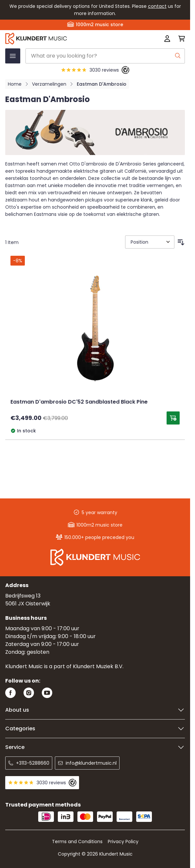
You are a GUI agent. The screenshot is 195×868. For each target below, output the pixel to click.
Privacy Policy (123, 842)
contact (157, 6)
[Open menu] (13, 56)
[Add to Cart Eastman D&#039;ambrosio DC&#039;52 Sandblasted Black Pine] (173, 418)
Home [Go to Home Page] (15, 84)
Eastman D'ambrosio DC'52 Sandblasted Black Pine (79, 402)
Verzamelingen (49, 84)
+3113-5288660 (29, 763)
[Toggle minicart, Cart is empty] (180, 39)
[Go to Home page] (59, 39)
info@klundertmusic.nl (87, 763)
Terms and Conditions (77, 842)
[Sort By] (150, 242)
